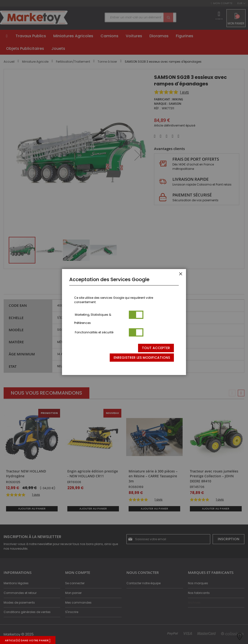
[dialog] (124, 322)
